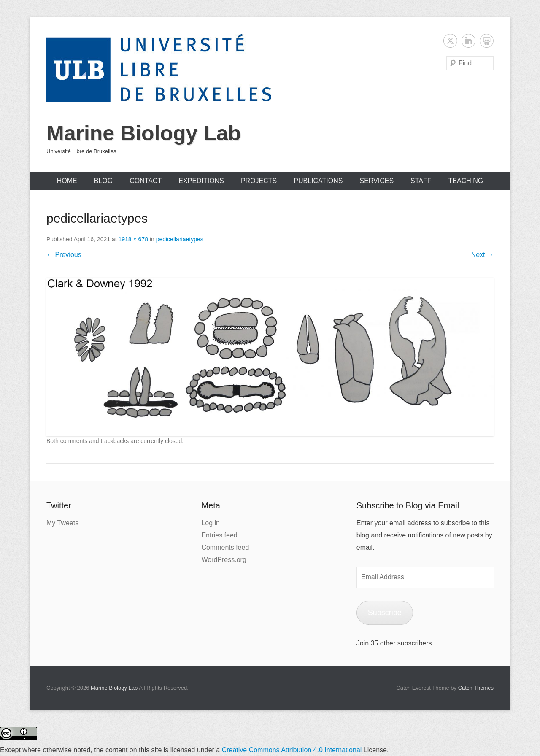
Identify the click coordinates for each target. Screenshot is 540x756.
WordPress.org (224, 560)
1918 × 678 (133, 239)
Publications (318, 181)
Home (67, 181)
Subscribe (385, 613)
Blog (103, 181)
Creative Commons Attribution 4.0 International (292, 750)
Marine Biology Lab (144, 133)
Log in (211, 523)
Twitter (450, 41)
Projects (259, 181)
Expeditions (201, 181)
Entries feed (219, 535)
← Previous (64, 255)
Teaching (466, 181)
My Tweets (62, 523)
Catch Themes (476, 688)
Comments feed (225, 547)
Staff (421, 181)
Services (377, 181)
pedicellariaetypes (180, 239)
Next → (482, 255)
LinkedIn (468, 41)
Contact (146, 181)
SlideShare (487, 41)
